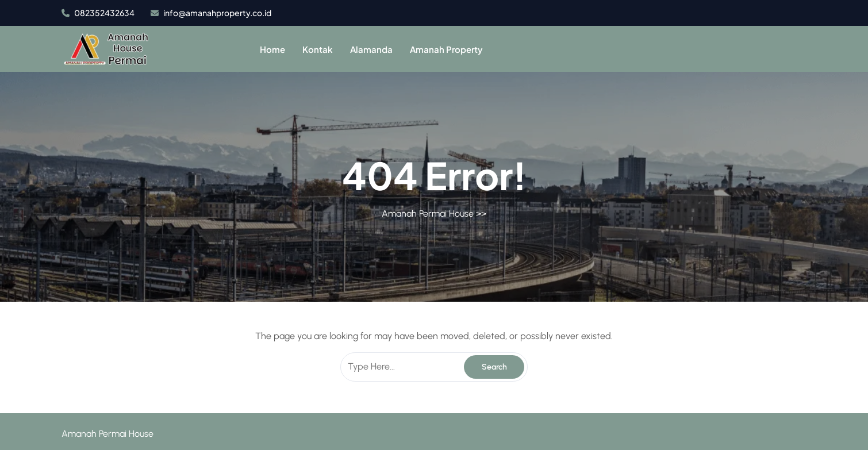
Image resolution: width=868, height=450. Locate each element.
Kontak (318, 49)
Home (272, 49)
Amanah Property (446, 49)
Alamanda (371, 49)
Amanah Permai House (428, 214)
